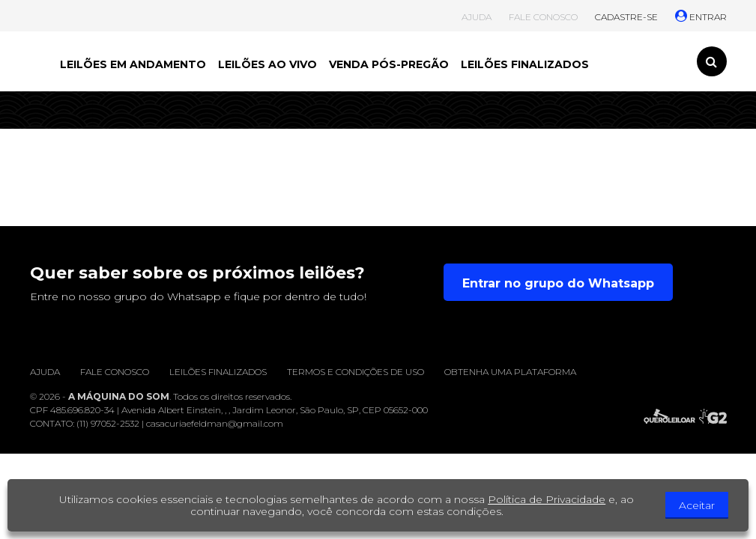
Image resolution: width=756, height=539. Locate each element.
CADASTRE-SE (626, 17)
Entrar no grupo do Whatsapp (558, 283)
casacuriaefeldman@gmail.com (215, 423)
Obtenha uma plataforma (510, 372)
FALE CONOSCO (543, 17)
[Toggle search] (712, 61)
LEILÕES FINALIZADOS (525, 64)
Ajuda (45, 372)
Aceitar (697, 505)
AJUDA (477, 17)
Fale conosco (115, 372)
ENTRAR (701, 17)
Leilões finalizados (218, 372)
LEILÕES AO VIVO (267, 64)
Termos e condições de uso (356, 372)
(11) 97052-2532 (108, 423)
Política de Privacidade (547, 499)
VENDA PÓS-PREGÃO (389, 64)
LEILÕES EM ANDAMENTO (133, 64)
